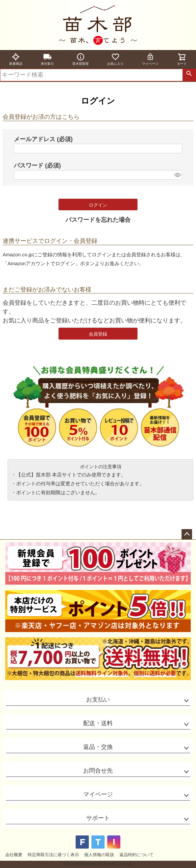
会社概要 (14, 855)
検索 (189, 75)
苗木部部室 (81, 59)
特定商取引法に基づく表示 (53, 855)
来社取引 (47, 59)
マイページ (150, 59)
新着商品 (16, 59)
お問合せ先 (98, 771)
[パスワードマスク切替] (177, 175)
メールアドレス (43, 139)
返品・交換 (98, 747)
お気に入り (115, 59)
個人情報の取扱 (99, 855)
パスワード (37, 166)
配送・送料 (98, 723)
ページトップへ (187, 534)
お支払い (98, 700)
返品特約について (136, 855)
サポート (98, 818)
